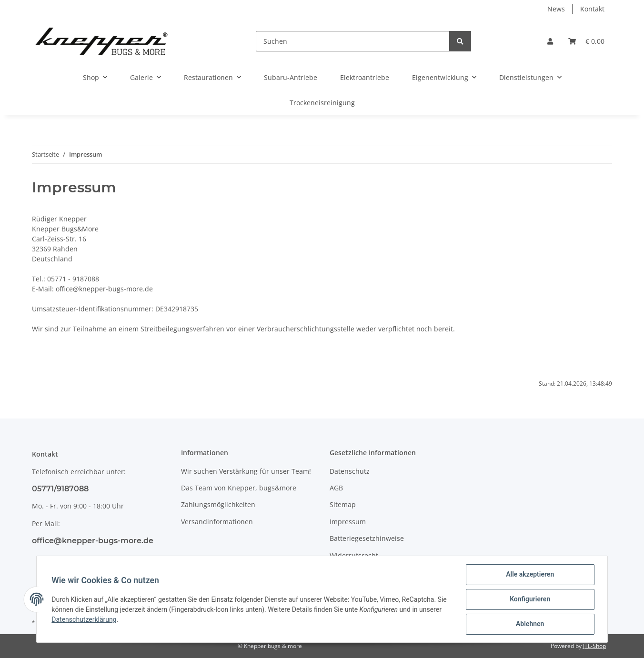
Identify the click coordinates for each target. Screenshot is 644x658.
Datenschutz (350, 471)
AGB (336, 488)
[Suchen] (353, 41)
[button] (550, 41)
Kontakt (592, 9)
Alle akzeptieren (529, 575)
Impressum (348, 522)
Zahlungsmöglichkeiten (218, 504)
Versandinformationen (217, 522)
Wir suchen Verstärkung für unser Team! (246, 471)
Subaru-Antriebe (291, 77)
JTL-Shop (594, 646)
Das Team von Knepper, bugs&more (239, 488)
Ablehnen (529, 624)
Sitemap (343, 504)
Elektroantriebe (365, 77)
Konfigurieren (529, 599)
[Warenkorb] (586, 41)
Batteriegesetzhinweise (367, 538)
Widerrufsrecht (354, 555)
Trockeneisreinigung (322, 103)
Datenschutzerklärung (84, 619)
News (556, 9)
